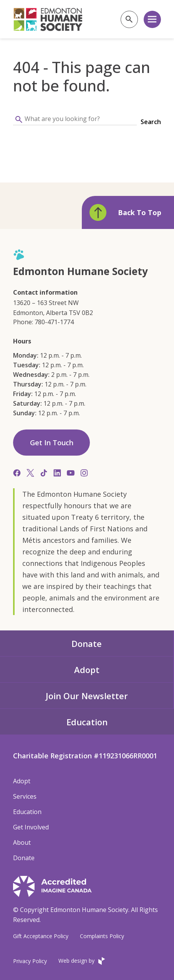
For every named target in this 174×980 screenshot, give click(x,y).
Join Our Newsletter (87, 696)
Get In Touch (52, 443)
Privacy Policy (30, 961)
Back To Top (125, 212)
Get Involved (31, 827)
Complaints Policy (102, 936)
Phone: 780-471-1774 (43, 322)
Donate (87, 643)
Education (87, 722)
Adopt (87, 670)
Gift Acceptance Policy (41, 936)
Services (25, 796)
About (22, 842)
